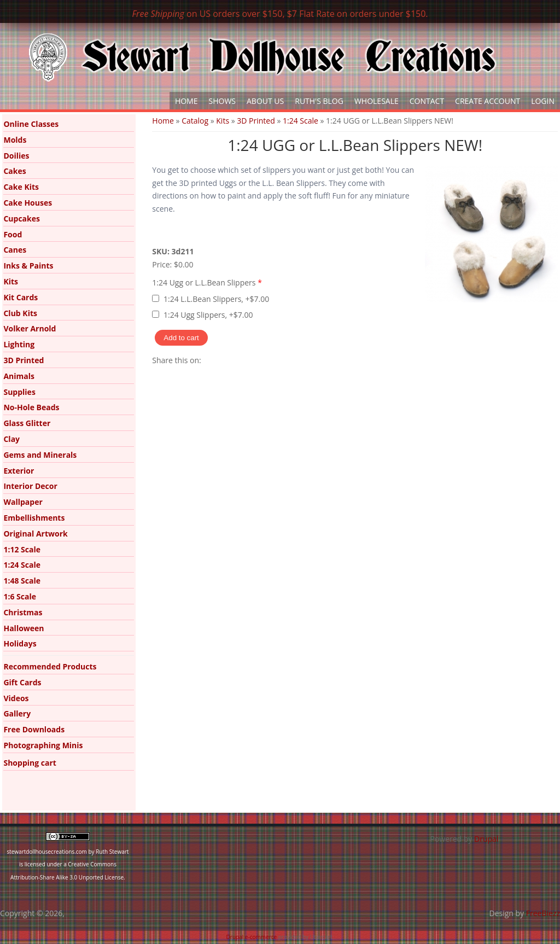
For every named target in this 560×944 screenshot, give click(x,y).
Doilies (16, 156)
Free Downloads (34, 729)
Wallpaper (23, 502)
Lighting (19, 344)
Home (186, 101)
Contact (427, 101)
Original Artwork (35, 534)
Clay (11, 439)
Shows (223, 101)
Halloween (24, 628)
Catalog (195, 121)
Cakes (14, 171)
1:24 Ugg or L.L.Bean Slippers (207, 282)
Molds (15, 140)
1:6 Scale (20, 596)
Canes (15, 250)
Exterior (19, 471)
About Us (265, 101)
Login (543, 101)
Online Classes (31, 124)
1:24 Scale (301, 121)
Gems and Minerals (40, 455)
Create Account (488, 101)
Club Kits (20, 313)
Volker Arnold (30, 328)
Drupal (486, 839)
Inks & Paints (28, 266)
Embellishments (34, 518)
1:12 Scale (22, 549)
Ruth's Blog (319, 101)
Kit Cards (21, 297)
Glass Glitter (27, 423)
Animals (19, 376)
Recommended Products (50, 666)
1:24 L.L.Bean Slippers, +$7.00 (216, 299)
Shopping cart (30, 763)
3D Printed (256, 121)
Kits (223, 121)
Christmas (23, 612)
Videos (16, 698)
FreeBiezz (543, 913)
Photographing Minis (43, 745)
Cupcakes (22, 218)
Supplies (19, 392)
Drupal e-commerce (252, 937)
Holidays (20, 643)
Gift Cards (22, 682)
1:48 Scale (22, 581)
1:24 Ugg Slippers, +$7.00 (208, 315)
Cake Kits (21, 187)
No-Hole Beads (31, 407)
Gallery (17, 713)
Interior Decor (30, 486)
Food (13, 234)
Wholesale (377, 101)
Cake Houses (28, 203)
